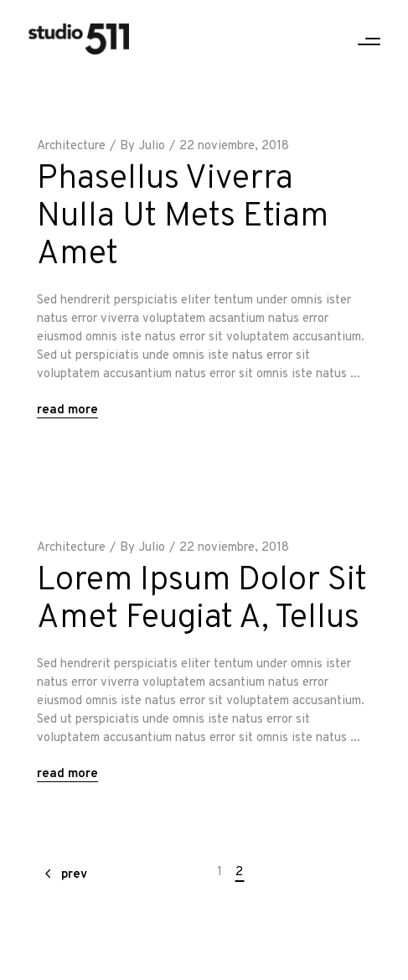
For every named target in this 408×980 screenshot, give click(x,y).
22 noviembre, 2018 (234, 146)
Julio (152, 146)
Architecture (71, 146)
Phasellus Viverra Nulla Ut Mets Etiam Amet (183, 217)
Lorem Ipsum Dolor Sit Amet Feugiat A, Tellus (202, 600)
